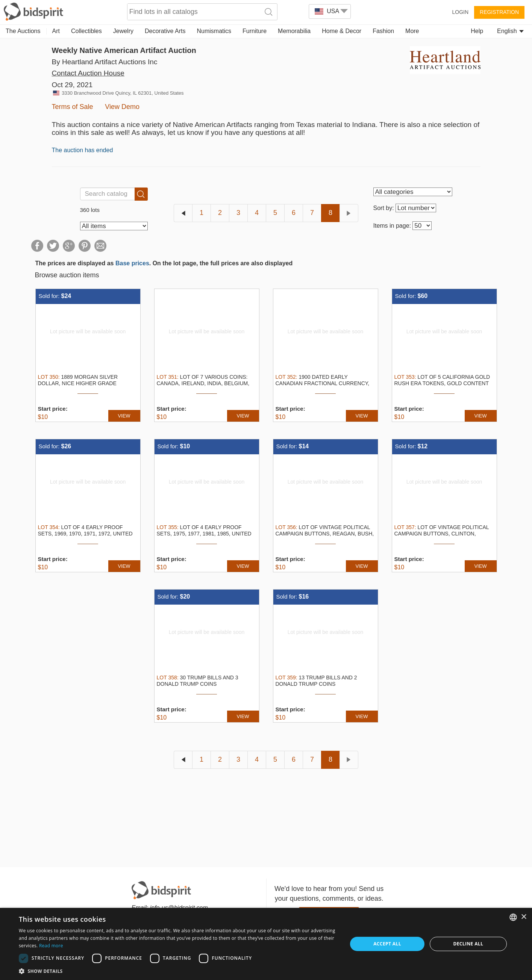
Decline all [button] (468, 944)
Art (56, 31)
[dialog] (266, 944)
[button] (178, 971)
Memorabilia (294, 31)
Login (460, 12)
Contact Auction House (88, 73)
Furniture (255, 31)
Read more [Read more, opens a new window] (51, 946)
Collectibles (86, 31)
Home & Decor (342, 31)
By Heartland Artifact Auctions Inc (105, 62)
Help (477, 31)
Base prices (132, 263)
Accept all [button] (387, 944)
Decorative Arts (165, 31)
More (412, 31)
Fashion (383, 31)
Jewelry (123, 31)
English (510, 31)
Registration (499, 12)
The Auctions (23, 31)
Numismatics (214, 31)
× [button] (524, 917)
